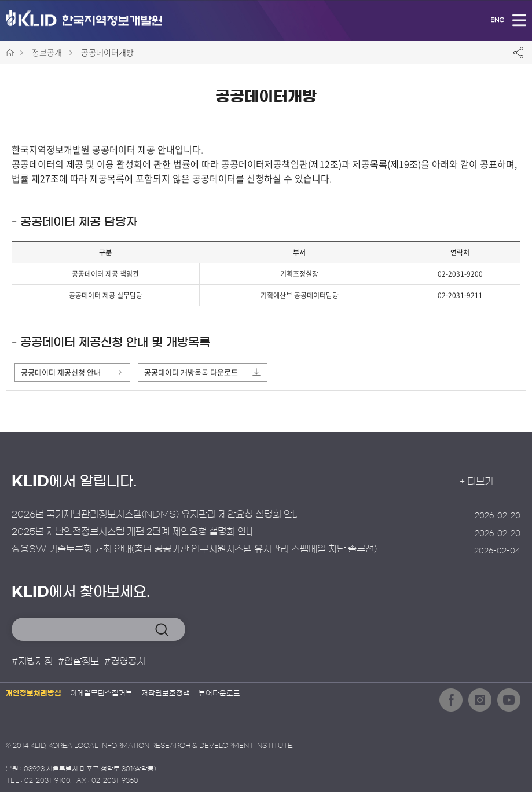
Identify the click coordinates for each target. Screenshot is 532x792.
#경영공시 (125, 661)
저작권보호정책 (166, 693)
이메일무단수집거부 (101, 693)
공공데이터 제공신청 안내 (61, 372)
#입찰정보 (78, 661)
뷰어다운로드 (219, 693)
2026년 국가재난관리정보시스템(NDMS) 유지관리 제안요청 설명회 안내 (156, 514)
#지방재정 (32, 661)
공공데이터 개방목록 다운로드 (191, 372)
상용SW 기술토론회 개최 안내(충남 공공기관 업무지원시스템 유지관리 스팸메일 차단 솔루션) (194, 549)
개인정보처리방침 (34, 693)
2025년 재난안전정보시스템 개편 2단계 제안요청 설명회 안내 (133, 532)
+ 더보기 (486, 482)
